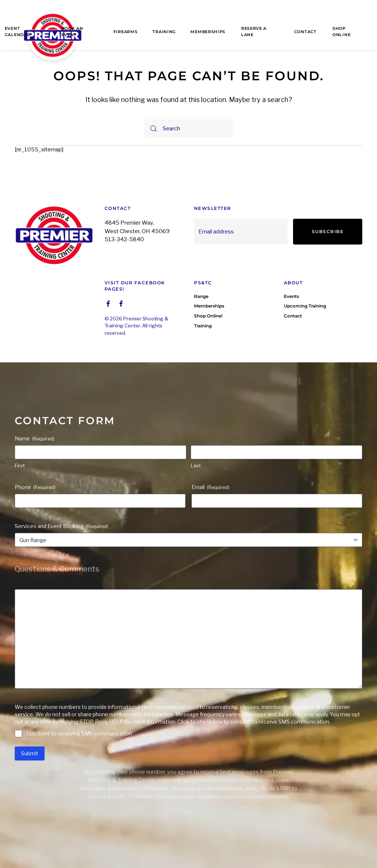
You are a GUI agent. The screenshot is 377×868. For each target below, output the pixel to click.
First (20, 465)
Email (210, 487)
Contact (305, 32)
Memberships (208, 32)
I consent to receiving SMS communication (79, 733)
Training (164, 32)
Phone (35, 487)
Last (196, 465)
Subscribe (328, 231)
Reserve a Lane (254, 31)
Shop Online (341, 31)
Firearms (126, 32)
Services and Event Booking (61, 526)
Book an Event (72, 31)
